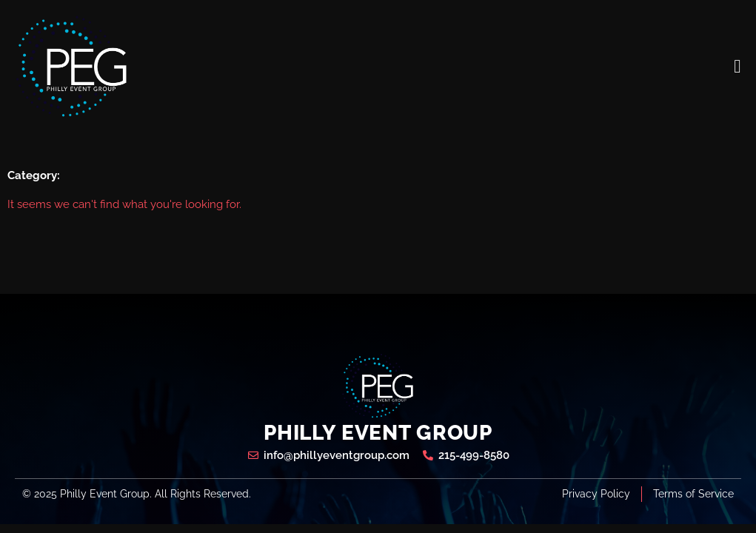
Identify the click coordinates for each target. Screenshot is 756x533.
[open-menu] (737, 66)
